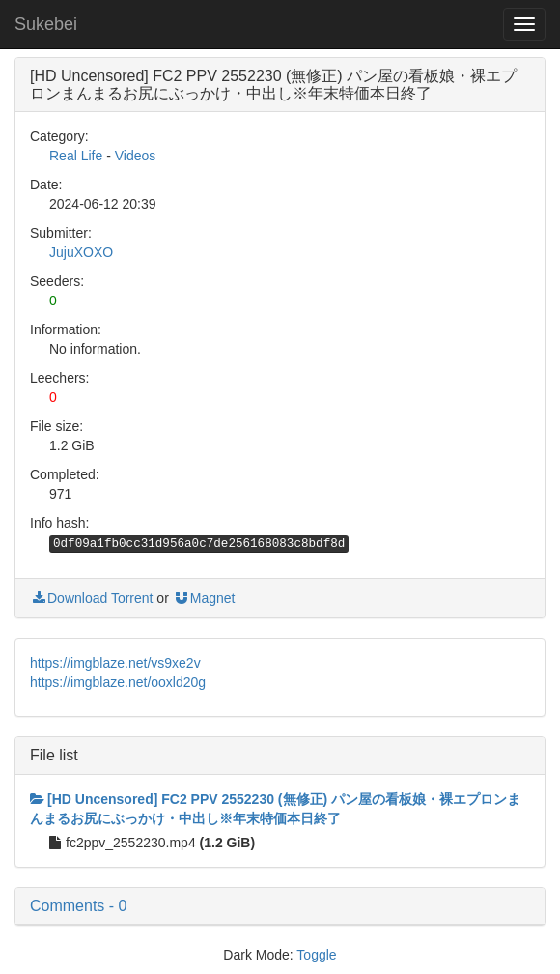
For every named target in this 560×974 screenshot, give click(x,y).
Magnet (204, 598)
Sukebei (46, 24)
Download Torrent (91, 598)
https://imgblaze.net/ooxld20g (118, 682)
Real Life (76, 156)
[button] (280, 906)
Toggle (316, 955)
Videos (136, 156)
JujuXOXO (81, 252)
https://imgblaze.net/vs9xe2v (115, 663)
